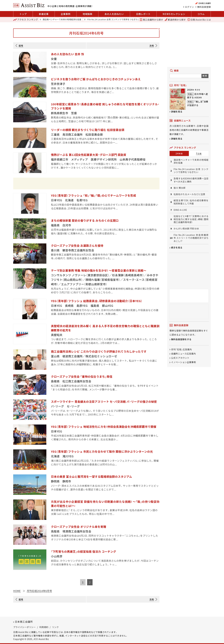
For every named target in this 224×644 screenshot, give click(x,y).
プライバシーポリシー (24, 627)
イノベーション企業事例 (183, 362)
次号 (152, 46)
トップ (23, 14)
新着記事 (44, 14)
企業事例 (66, 14)
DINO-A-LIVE (180, 210)
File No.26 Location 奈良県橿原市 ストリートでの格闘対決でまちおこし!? (191, 238)
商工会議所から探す (151, 20)
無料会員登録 (204, 7)
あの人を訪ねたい (114, 14)
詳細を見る (177, 112)
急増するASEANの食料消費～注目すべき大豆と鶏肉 (191, 180)
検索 (205, 76)
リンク (55, 627)
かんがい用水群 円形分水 (186, 229)
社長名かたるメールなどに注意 (189, 194)
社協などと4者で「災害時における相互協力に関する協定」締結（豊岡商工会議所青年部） (191, 219)
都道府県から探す (175, 20)
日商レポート (143, 14)
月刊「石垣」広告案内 (181, 349)
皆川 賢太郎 (180, 188)
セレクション (174, 14)
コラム (201, 14)
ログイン (189, 7)
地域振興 (87, 14)
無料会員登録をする (181, 339)
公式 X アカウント (180, 358)
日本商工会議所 (24, 622)
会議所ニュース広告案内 (183, 354)
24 (179, 153)
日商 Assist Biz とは (199, 20)
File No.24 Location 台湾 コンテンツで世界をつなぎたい (113, 20)
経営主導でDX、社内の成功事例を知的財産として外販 (191, 202)
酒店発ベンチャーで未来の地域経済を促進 (62, 20)
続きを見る (177, 247)
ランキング (26, 20)
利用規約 (44, 627)
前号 (21, 46)
